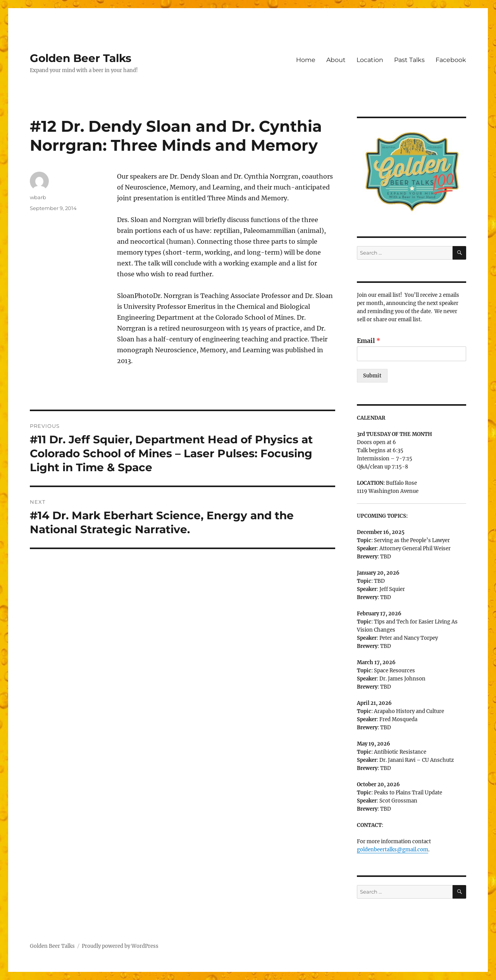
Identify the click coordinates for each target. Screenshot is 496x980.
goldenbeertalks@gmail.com (393, 850)
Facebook (451, 60)
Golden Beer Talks (81, 58)
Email (369, 341)
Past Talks (409, 60)
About (336, 60)
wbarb (38, 197)
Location (370, 60)
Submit (372, 376)
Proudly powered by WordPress (120, 946)
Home (306, 60)
